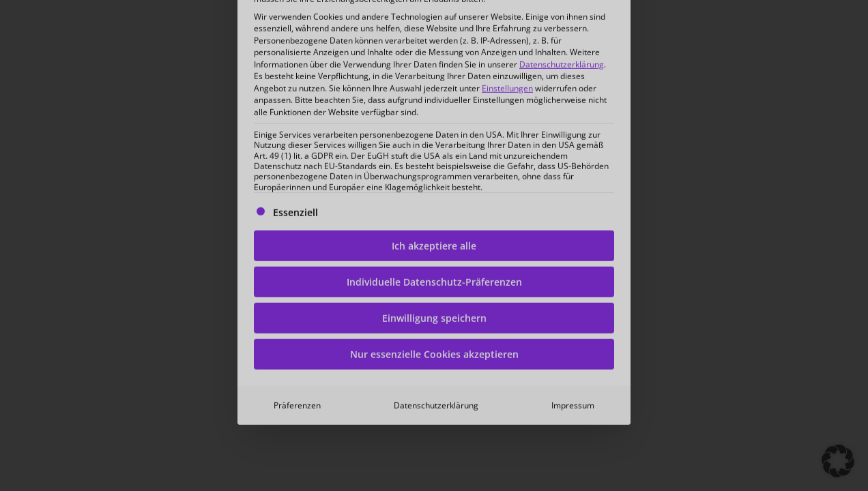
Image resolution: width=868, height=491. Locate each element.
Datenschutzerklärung (436, 317)
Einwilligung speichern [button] (434, 230)
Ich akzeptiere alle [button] (434, 158)
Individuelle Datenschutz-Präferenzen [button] (434, 194)
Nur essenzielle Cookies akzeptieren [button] (434, 266)
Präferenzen (297, 317)
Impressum (573, 317)
